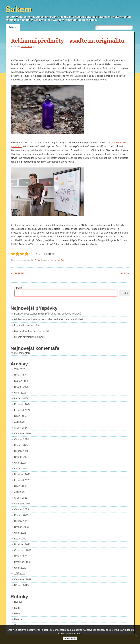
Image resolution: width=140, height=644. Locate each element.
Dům (17, 608)
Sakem (19, 9)
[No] (135, 635)
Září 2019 (20, 574)
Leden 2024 (21, 468)
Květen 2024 (21, 445)
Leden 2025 (21, 398)
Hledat (18, 288)
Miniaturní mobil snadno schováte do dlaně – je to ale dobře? (49, 319)
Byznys (18, 602)
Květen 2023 (21, 515)
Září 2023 (20, 492)
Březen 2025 (21, 387)
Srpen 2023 (21, 498)
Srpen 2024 (21, 428)
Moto (17, 614)
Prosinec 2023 (22, 474)
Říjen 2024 (20, 416)
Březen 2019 (21, 585)
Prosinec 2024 (22, 404)
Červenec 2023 (23, 504)
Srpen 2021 (21, 556)
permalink (59, 260)
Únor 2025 (20, 393)
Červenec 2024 (23, 433)
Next (125, 273)
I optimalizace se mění (27, 325)
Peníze (18, 619)
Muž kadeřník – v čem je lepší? (32, 331)
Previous (18, 273)
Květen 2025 (21, 381)
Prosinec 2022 (22, 544)
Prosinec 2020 (22, 562)
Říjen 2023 (20, 486)
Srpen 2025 (21, 375)
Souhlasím (70, 638)
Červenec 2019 (23, 579)
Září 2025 (20, 369)
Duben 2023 (21, 521)
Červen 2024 (22, 439)
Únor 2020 (20, 568)
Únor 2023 (20, 533)
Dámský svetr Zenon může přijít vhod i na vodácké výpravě (48, 314)
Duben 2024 (21, 451)
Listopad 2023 (22, 480)
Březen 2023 (21, 527)
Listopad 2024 (22, 410)
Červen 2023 (22, 509)
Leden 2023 (21, 539)
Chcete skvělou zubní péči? (30, 337)
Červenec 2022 (23, 550)
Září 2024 (20, 422)
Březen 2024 (21, 457)
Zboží (37, 260)
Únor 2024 (20, 463)
